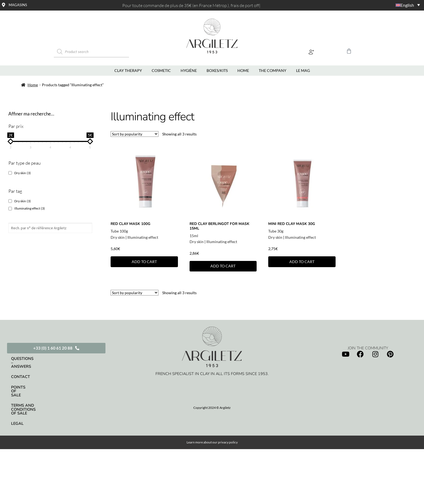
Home (33, 85)
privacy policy (228, 424)
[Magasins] (4, 5)
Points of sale (27, 379)
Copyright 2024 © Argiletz (212, 408)
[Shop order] (135, 134)
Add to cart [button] (144, 262)
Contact (21, 369)
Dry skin (118, 237)
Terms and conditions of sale (44, 390)
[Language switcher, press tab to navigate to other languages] (389, 5)
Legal (17, 400)
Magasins (18, 5)
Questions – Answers (34, 359)
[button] (311, 52)
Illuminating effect (143, 237)
